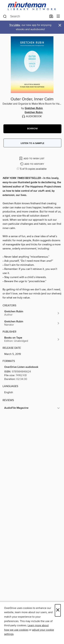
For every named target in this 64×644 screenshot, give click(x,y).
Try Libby (15, 25)
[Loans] (51, 17)
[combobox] (25, 17)
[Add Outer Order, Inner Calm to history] (32, 164)
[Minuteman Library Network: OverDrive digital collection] (32, 6)
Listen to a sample (32, 143)
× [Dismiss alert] (60, 25)
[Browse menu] (58, 16)
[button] (32, 129)
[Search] (5, 17)
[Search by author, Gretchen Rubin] (32, 313)
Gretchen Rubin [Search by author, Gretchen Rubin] (34, 108)
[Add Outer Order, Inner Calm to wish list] (32, 158)
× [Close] (58, 610)
